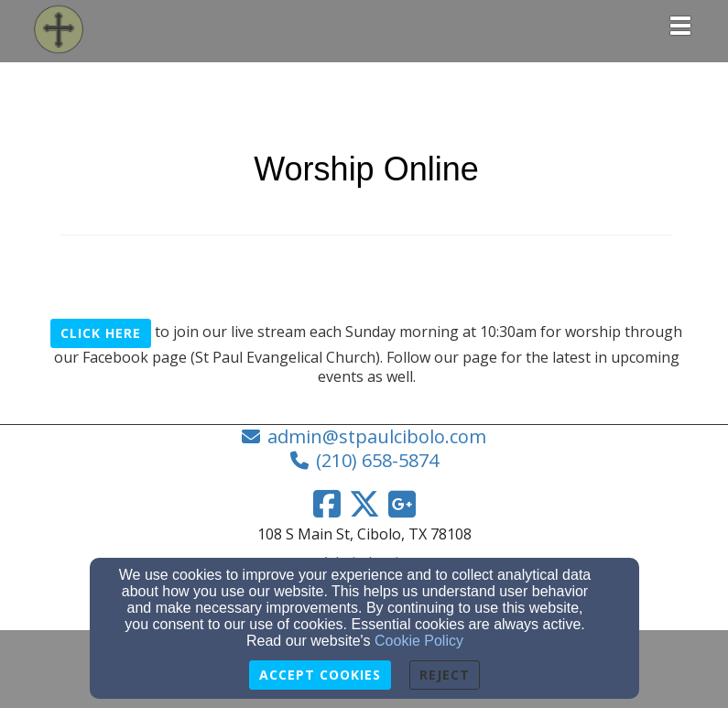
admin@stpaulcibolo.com (377, 436)
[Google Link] (402, 504)
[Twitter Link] (364, 504)
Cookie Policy (419, 641)
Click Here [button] (101, 333)
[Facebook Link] (327, 504)
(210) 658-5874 (377, 460)
